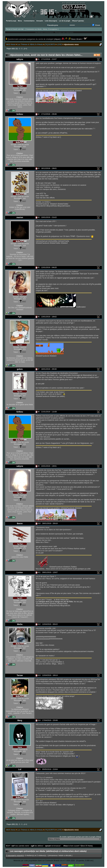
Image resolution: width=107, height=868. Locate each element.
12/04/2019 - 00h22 (50, 624)
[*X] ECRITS (50, 44)
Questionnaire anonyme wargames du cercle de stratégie (30, 39)
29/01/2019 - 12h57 (50, 572)
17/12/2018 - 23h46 (49, 114)
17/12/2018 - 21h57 (49, 59)
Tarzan (20, 675)
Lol (20, 769)
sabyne (20, 59)
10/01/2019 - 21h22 (49, 217)
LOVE (59, 44)
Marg (20, 720)
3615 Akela (11, 44)
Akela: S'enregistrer (50, 29)
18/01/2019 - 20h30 (49, 369)
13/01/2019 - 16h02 (49, 317)
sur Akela (34, 29)
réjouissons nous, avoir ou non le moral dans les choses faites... (46, 55)
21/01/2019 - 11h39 (49, 412)
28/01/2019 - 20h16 (50, 523)
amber (20, 168)
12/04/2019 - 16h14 (50, 675)
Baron (20, 523)
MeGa (20, 624)
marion (20, 217)
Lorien (20, 572)
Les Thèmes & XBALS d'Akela (30, 44)
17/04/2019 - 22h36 (50, 720)
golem (20, 369)
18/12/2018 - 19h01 (49, 168)
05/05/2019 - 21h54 (50, 769)
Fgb (20, 317)
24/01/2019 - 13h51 (49, 466)
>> (25, 49)
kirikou (20, 114)
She (20, 267)
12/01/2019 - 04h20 (49, 267)
